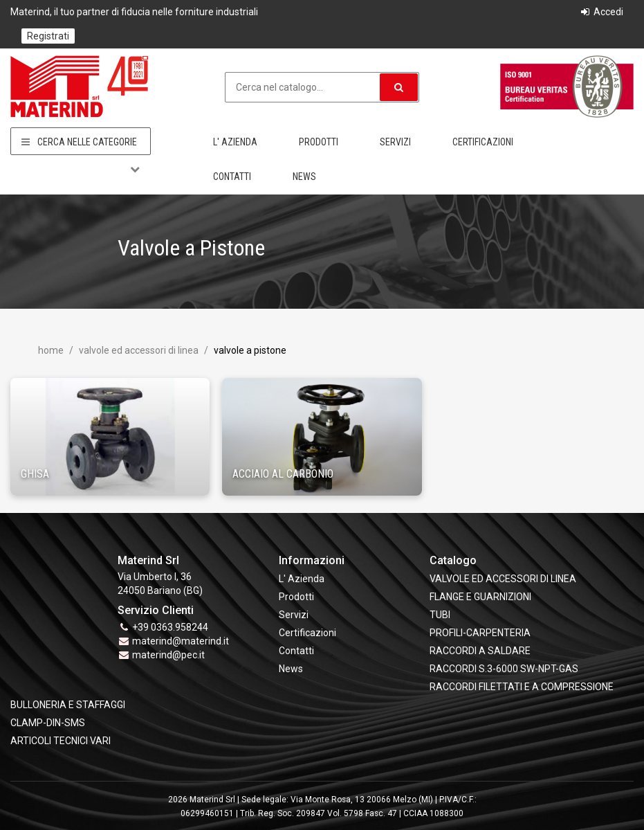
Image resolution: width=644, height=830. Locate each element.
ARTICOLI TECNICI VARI (61, 741)
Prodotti (319, 142)
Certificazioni (483, 142)
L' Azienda (235, 142)
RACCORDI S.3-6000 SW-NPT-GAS (504, 669)
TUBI (440, 615)
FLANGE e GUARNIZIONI (480, 597)
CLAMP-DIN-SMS (48, 723)
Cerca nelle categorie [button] (81, 142)
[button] (399, 87)
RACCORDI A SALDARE (480, 651)
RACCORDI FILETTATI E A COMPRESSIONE (522, 687)
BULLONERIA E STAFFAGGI (68, 705)
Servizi (395, 142)
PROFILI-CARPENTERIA (480, 633)
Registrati (48, 36)
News (304, 177)
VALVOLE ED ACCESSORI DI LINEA (138, 350)
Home (51, 350)
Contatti (232, 177)
